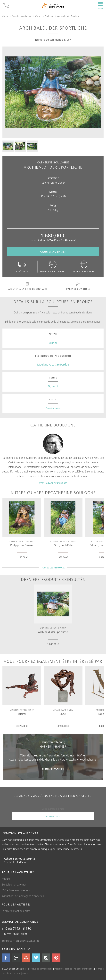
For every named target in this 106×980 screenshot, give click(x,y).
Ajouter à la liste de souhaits (27, 286)
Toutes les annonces (53, 568)
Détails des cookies (63, 969)
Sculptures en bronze (22, 16)
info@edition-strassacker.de (21, 941)
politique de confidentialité (40, 969)
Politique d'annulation (84, 969)
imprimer (17, 973)
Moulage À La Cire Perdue (53, 365)
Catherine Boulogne (44, 16)
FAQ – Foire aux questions (16, 890)
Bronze (53, 343)
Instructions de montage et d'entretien (23, 896)
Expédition (22, 267)
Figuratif (53, 386)
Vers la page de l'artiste (53, 483)
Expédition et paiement (14, 885)
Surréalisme (53, 408)
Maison (5, 16)
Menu (100, 6)
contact (6, 879)
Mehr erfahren (53, 769)
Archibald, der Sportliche (69, 16)
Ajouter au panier (53, 252)
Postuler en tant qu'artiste (16, 911)
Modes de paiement (84, 267)
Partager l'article (78, 286)
